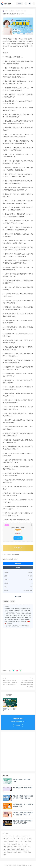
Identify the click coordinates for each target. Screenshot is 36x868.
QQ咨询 (18, 596)
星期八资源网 (8, 626)
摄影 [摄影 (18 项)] (27, 844)
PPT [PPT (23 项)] (15, 839)
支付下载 (18, 568)
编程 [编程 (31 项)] (18, 849)
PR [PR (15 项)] (18, 839)
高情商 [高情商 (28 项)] (5, 855)
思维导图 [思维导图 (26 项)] (14, 844)
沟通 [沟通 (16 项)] (29, 847)
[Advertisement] (18, 648)
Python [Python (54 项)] (25, 839)
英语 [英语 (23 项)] (15, 852)
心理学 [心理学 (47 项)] (9, 844)
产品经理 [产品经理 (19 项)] (5, 841)
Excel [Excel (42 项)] (20, 836)
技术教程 (12, 11)
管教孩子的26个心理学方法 (10, 710)
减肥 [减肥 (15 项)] (21, 841)
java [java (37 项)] (24, 836)
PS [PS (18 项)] (21, 839)
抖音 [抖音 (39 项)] (23, 844)
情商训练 (6, 601)
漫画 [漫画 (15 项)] (4, 849)
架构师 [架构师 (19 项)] (25, 847)
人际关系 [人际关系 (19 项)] (17, 841)
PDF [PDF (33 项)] (4, 839)
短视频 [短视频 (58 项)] (9, 849)
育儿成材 (17, 11)
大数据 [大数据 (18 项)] (26, 841)
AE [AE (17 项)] (4, 836)
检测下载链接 (18, 563)
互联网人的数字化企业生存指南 (22, 788)
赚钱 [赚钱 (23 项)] (30, 852)
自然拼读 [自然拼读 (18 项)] (10, 852)
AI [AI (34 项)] (7, 836)
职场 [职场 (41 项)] (27, 849)
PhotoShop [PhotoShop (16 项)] (9, 839)
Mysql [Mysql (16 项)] (28, 836)
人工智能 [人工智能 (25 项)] (11, 841)
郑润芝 (12, 601)
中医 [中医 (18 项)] (30, 839)
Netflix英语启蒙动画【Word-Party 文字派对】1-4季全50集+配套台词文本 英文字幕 (26, 683)
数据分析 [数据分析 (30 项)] (10, 847)
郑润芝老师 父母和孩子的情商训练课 (21, 626)
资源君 (5, 11)
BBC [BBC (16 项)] (16, 836)
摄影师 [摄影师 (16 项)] (5, 847)
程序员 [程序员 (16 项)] (14, 849)
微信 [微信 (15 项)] (4, 844)
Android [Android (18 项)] (11, 836)
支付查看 (18, 538)
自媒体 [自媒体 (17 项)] (5, 852)
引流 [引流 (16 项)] (30, 841)
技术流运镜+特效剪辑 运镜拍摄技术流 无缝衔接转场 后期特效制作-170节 (10, 682)
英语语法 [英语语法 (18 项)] (25, 852)
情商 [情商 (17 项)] (19, 844)
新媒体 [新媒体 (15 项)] (20, 847)
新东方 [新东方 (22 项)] (15, 847)
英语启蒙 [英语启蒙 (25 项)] (20, 852)
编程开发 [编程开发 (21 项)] (23, 849)
